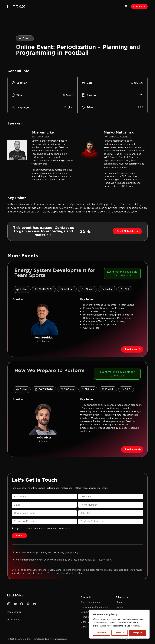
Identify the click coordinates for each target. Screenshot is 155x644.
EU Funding (14, 620)
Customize (102, 633)
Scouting (86, 612)
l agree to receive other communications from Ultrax (42, 528)
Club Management (91, 602)
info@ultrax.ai (15, 612)
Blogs (119, 602)
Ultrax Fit (86, 627)
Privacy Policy (104, 560)
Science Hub (122, 597)
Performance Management (95, 607)
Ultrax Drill (87, 622)
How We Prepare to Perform (49, 370)
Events (119, 607)
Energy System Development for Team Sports (55, 273)
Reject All (120, 633)
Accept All (137, 633)
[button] (126, 6)
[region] (119, 624)
